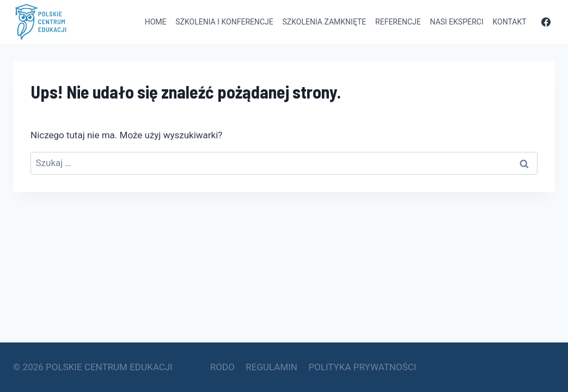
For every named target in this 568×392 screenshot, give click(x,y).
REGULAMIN (271, 367)
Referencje (398, 22)
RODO (222, 367)
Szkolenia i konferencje (224, 22)
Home (156, 22)
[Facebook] (546, 22)
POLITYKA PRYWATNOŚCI (362, 367)
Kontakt (510, 22)
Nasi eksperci (457, 22)
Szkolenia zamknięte (325, 22)
